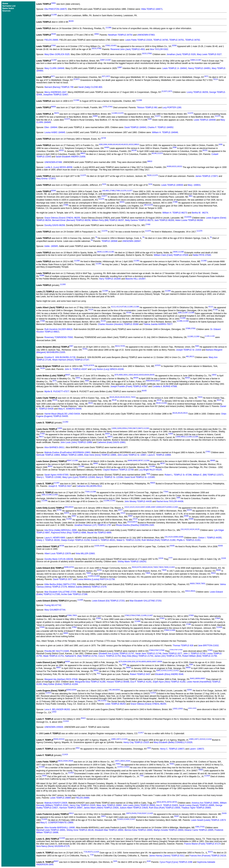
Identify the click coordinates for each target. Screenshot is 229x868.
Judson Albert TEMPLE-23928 (134, 808)
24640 (99, 252)
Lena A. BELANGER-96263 (57, 710)
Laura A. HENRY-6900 (55, 538)
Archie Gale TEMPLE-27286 (74, 594)
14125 (197, 529)
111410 (163, 671)
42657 (143, 507)
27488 (112, 191)
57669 (191, 615)
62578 (189, 510)
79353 (118, 764)
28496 (66, 567)
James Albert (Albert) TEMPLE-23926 (101, 808)
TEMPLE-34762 (193, 40)
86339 (71, 21)
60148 (115, 145)
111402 (175, 507)
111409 (219, 627)
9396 (105, 145)
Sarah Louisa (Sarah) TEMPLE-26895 (197, 805)
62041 (122, 202)
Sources (6, 11)
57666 (69, 615)
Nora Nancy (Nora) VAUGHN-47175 (53, 846)
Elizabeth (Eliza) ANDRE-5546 (169, 674)
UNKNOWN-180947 (132, 241)
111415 (104, 701)
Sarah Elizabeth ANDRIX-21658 (70, 157)
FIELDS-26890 (51, 40)
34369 (110, 145)
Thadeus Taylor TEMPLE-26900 (196, 808)
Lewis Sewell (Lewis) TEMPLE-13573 (208, 820)
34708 (62, 546)
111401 (113, 501)
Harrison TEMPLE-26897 (71, 808)
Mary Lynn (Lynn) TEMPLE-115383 (79, 477)
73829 (161, 567)
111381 (111, 252)
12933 (180, 709)
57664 (132, 615)
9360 (197, 346)
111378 (150, 205)
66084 (218, 570)
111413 (48, 693)
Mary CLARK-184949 (54, 68)
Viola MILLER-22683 (85, 554)
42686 (176, 537)
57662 (74, 627)
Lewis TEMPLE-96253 (116, 704)
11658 (60, 428)
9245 (115, 861)
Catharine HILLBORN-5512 (89, 486)
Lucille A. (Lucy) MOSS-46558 (59, 167)
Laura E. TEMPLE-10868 (159, 455)
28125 (112, 397)
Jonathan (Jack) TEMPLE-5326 (181, 54)
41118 (103, 321)
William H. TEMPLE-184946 (165, 132)
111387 (185, 313)
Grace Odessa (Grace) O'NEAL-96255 (62, 218)
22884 (193, 60)
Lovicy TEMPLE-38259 (197, 92)
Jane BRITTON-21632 (208, 646)
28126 (117, 397)
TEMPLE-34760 (161, 40)
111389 (186, 321)
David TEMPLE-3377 (63, 579)
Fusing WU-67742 (53, 605)
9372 (108, 76)
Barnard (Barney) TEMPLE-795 (59, 87)
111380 (105, 252)
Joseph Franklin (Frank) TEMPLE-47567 (129, 386)
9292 (134, 662)
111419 (65, 754)
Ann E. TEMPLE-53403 (167, 805)
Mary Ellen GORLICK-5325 (57, 54)
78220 (149, 175)
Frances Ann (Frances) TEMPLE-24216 (208, 856)
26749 (138, 662)
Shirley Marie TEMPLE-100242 (132, 562)
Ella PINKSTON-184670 (56, 9)
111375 (83, 175)
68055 (144, 662)
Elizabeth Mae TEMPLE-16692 (109, 830)
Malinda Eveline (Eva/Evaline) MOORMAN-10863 (67, 452)
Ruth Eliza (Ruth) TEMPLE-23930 (164, 808)
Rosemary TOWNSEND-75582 (59, 337)
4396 (197, 827)
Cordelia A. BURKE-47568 (165, 386)
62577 (120, 510)
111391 (164, 403)
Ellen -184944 (51, 127)
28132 (158, 403)
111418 (124, 739)
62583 (169, 507)
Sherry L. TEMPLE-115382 (49, 477)
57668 (162, 650)
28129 (55, 400)
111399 (49, 495)
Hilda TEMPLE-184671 (152, 9)
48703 (175, 802)
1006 (180, 313)
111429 (96, 852)
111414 (153, 693)
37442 (110, 107)
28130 (122, 397)
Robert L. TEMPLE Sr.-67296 (178, 475)
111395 (75, 461)
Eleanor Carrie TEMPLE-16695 (199, 830)
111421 (120, 767)
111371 (158, 116)
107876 (91, 365)
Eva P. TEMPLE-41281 (141, 682)
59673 (140, 428)
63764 (71, 567)
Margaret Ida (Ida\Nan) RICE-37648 (61, 679)
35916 (134, 567)
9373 (170, 91)
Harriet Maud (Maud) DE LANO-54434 (62, 414)
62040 (54, 191)
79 (96, 237)
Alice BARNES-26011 (54, 447)
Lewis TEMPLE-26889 (60, 798)
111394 (195, 437)
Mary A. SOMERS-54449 (70, 409)
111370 (121, 113)
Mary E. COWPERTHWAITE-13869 (57, 823)
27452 (208, 452)
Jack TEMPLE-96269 (164, 220)
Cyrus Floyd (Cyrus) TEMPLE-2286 (176, 862)
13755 (105, 107)
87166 (124, 307)
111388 (191, 313)
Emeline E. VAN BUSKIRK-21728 (60, 357)
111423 (71, 773)
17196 (188, 624)
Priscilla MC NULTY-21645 (57, 651)
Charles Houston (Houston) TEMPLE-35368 (118, 324)
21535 (97, 546)
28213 (117, 346)
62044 (74, 690)
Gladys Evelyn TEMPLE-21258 (75, 540)
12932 (175, 709)
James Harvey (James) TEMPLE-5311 (167, 856)
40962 (97, 34)
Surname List (9, 6)
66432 (136, 375)
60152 (131, 145)
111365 (54, 15)
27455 (130, 428)
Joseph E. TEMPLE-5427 (60, 486)
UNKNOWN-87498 (53, 162)
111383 (63, 284)
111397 (56, 483)
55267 (144, 813)
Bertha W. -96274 (200, 213)
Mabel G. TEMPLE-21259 (128, 540)
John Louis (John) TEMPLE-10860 (77, 442)
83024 (71, 507)
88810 (137, 145)
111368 (76, 100)
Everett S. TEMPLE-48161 (103, 540)
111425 (150, 813)
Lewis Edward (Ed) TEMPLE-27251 (109, 601)
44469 (107, 147)
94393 (67, 662)
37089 (42, 321)
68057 (154, 662)
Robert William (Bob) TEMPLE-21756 (200, 656)
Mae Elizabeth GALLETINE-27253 (60, 592)
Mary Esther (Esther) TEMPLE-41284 (60, 684)
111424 (207, 776)
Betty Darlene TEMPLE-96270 (139, 220)
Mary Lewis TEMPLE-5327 (209, 54)
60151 (126, 145)
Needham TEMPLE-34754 (120, 35)
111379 (104, 231)
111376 (123, 191)
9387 (71, 346)
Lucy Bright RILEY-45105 (150, 470)
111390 (196, 337)
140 (110, 690)
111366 (108, 28)
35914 (187, 591)
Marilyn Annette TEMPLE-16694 (169, 830)
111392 (65, 422)
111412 (176, 671)
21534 (161, 558)
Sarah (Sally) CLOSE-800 (90, 87)
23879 (128, 813)
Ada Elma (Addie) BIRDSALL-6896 (61, 530)
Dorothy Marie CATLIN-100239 (59, 559)
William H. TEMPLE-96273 (175, 213)
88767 (141, 461)
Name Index (8, 8)
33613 (71, 813)
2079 (116, 375)
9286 (129, 662)
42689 (159, 507)
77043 (87, 492)
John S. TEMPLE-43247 (76, 369)
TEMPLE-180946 (110, 241)
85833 (153, 483)
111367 (54, 60)
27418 (139, 813)
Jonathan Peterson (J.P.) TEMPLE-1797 (93, 525)
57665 (138, 615)
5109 (150, 119)
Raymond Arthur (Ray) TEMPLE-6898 (69, 533)
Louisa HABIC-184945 (55, 132)
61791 (59, 510)
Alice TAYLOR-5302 (159, 49)
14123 (132, 507)
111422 (126, 767)
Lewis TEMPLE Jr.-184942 (175, 68)
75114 (215, 79)
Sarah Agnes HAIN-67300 (57, 475)
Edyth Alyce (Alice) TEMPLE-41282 (169, 682)
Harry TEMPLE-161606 (110, 279)
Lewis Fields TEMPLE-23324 (139, 40)
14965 (113, 739)
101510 (61, 739)
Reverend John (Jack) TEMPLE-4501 (128, 49)
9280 (158, 671)
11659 (119, 428)
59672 (135, 428)
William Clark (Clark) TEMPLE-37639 (171, 255)
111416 (66, 721)
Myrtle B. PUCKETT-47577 (57, 391)
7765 (141, 776)
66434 (147, 375)
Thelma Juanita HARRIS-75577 (158, 324)
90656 (54, 107)
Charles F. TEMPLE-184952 (160, 127)
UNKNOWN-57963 (146, 35)
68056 (149, 662)
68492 (135, 461)
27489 (118, 191)
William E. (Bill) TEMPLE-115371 (208, 475)
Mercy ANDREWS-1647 (56, 92)
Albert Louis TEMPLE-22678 (58, 554)
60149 (121, 145)
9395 (101, 145)
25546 (54, 34)
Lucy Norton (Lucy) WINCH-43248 (108, 369)
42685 (148, 507)
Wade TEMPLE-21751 (53, 656)
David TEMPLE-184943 (135, 127)
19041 (126, 375)
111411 (170, 671)
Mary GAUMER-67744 (55, 610)
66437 (68, 375)
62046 (189, 217)
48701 (164, 802)
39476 (57, 113)
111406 (144, 615)
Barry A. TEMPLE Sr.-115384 (110, 477)
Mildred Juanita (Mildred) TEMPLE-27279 (87, 587)
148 (104, 191)
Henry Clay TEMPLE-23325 (136, 742)
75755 (123, 346)
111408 (137, 621)
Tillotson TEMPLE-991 (147, 107)
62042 (69, 690)
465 (187, 357)
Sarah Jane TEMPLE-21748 (148, 654)
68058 (160, 662)
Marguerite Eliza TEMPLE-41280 (90, 682)
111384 (105, 291)
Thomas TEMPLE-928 (183, 646)
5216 (104, 184)
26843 (66, 633)
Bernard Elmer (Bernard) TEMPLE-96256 (71, 220)
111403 (172, 567)
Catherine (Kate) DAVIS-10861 (111, 442)
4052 (78, 748)
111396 (146, 461)
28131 (128, 397)
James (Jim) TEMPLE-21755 (168, 656)
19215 (94, 49)
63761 (139, 567)
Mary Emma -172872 (46, 179)
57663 (127, 615)
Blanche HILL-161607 (135, 279)
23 (74, 79)
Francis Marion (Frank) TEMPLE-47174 (202, 844)
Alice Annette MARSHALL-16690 (60, 828)
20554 (124, 428)
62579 (67, 513)
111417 (141, 733)
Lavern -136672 (197, 749)
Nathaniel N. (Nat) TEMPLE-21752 (81, 656)
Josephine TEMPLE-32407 (56, 95)
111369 (114, 113)
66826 (145, 567)
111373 (67, 119)
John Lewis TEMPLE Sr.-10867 (132, 455)
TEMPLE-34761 (177, 40)
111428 (62, 838)
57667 (157, 650)
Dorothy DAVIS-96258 (55, 225)
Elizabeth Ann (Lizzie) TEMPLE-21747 (116, 654)
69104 (150, 567)
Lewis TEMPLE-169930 (172, 185)
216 (182, 529)
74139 (86, 365)
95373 (90, 852)
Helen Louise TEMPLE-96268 (189, 220)
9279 (120, 662)
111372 (217, 116)
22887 (102, 60)
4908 (121, 375)
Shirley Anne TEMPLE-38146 (80, 830)
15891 (54, 3)
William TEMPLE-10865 (72, 455)
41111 (114, 307)
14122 (127, 507)
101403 (113, 46)
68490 (130, 461)
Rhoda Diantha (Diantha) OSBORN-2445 (135, 525)
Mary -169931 (194, 185)
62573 (164, 507)
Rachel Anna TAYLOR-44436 (170, 501)
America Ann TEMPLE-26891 (205, 803)
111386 (136, 307)
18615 (60, 761)
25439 (134, 813)
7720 (85, 852)
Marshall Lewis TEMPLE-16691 (51, 830)
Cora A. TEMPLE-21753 (109, 656)
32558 (174, 46)
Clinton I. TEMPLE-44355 (210, 538)
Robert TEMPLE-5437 (140, 674)
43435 (102, 546)
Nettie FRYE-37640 (202, 255)
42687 (153, 507)
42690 (181, 537)
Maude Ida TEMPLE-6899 (99, 533)
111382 (77, 261)
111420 (42, 767)
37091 (193, 329)
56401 (192, 679)
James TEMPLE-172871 (207, 176)
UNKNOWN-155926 (54, 727)
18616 (123, 761)
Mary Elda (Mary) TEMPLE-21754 (138, 656)
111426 (126, 819)
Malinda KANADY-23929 (56, 803)
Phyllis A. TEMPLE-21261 (189, 540)
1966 (66, 507)
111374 (160, 153)
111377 (130, 191)
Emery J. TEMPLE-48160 (48, 540)
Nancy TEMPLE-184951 (199, 68)
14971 (119, 739)
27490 (148, 224)
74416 (133, 397)
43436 (220, 546)
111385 (130, 307)
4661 (107, 191)
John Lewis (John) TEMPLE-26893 (139, 805)
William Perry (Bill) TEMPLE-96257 (108, 220)
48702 (169, 802)
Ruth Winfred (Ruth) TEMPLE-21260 (158, 540)
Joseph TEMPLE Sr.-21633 (189, 350)
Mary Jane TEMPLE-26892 (109, 805)
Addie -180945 (51, 246)
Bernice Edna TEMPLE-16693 (138, 830)
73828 (155, 567)
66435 (152, 375)
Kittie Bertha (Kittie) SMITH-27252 (60, 584)
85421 (83, 718)
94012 (183, 437)
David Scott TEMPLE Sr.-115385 (140, 477)
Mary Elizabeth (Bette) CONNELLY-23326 (173, 742)
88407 (56, 861)
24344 (65, 761)
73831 (203, 584)
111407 (150, 615)
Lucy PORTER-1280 (172, 107)
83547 (69, 461)
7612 (98, 673)
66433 (142, 375)
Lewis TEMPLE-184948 (205, 120)
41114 (119, 307)
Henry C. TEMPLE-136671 (172, 749)
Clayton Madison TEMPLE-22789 (118, 470)
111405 (80, 600)
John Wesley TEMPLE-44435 (138, 501)
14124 (137, 507)
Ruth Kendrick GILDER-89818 (59, 329)
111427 (132, 819)
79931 (75, 615)
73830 (166, 567)
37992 (54, 46)
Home (5, 3)
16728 (103, 138)
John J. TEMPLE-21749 (194, 654)
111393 (146, 428)
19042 (131, 375)
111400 (55, 495)
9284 (125, 662)
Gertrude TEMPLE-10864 (48, 455)
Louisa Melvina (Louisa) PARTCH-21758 (96, 579)
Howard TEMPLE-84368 (118, 682)
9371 (53, 76)
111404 (97, 576)
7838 (148, 474)
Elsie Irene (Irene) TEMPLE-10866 (100, 455)
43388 (42, 276)
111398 (93, 492)
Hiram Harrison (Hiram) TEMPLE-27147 (71, 360)
